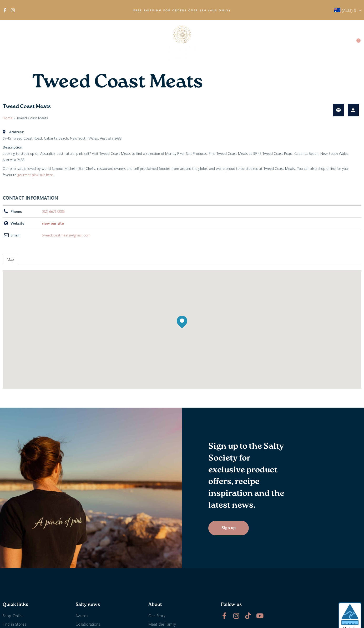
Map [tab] (10, 259)
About (13, 45)
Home (7, 118)
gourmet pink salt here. (36, 175)
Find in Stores (65, 45)
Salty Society (309, 45)
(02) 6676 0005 (53, 211)
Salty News (276, 45)
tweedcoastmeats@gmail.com (66, 235)
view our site (53, 223)
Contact (338, 45)
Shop (36, 45)
